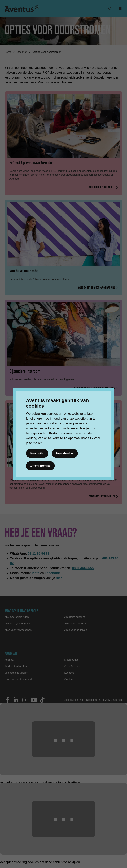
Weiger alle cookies (65, 453)
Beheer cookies (37, 453)
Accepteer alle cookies (40, 466)
